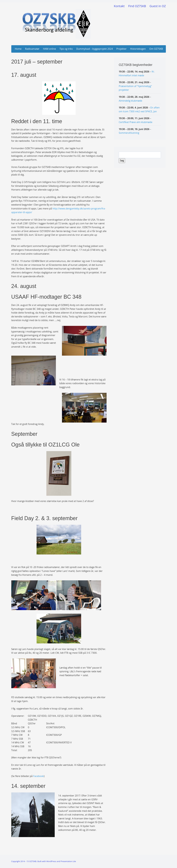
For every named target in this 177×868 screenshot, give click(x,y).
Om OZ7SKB (156, 49)
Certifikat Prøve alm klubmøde (136, 122)
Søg (123, 160)
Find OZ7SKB (137, 6)
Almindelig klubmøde (130, 101)
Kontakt (119, 6)
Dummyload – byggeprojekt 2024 (95, 49)
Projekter (121, 49)
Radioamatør (32, 49)
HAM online (49, 49)
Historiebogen (138, 49)
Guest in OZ (158, 6)
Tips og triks (66, 49)
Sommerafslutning (129, 133)
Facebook (38, 776)
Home (18, 49)
